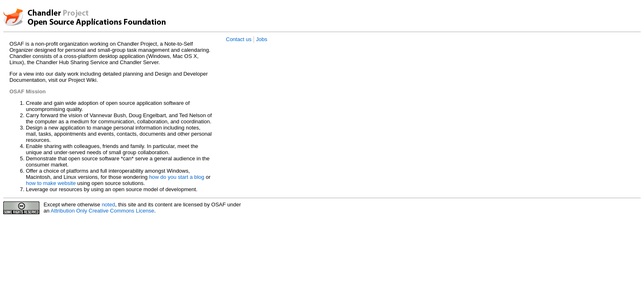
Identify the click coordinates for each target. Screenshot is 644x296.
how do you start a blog (177, 177)
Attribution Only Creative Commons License (102, 211)
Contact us (239, 39)
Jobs (261, 39)
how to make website (51, 183)
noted (109, 205)
